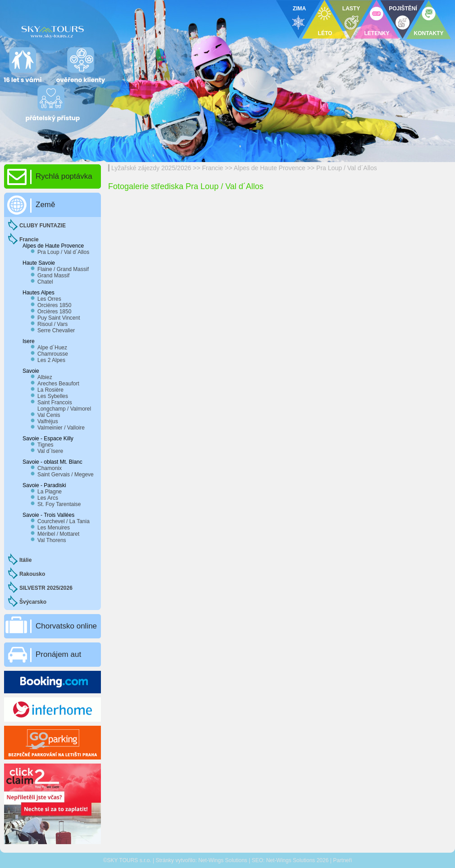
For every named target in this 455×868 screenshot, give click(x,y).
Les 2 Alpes (51, 360)
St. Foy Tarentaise (59, 504)
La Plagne (50, 492)
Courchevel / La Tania (64, 521)
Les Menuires (54, 528)
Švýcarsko (33, 602)
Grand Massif (53, 276)
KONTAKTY (429, 33)
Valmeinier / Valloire (61, 428)
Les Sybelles (53, 396)
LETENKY (377, 33)
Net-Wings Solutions (223, 860)
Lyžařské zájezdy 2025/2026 (151, 168)
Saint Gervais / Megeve (66, 475)
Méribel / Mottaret (58, 534)
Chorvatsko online (66, 626)
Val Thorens (52, 540)
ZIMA (299, 9)
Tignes (45, 445)
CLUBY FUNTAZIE (43, 226)
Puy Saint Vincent (59, 318)
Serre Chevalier (56, 330)
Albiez (45, 377)
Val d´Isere (50, 451)
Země (45, 205)
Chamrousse (53, 354)
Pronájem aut (58, 654)
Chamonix (50, 468)
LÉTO (325, 33)
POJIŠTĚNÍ (403, 9)
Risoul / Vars (52, 324)
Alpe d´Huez (52, 348)
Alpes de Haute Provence (270, 168)
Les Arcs (48, 498)
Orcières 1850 (54, 312)
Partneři (342, 860)
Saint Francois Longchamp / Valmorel (64, 406)
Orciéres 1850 (54, 305)
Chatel (45, 282)
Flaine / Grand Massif (63, 269)
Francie (213, 168)
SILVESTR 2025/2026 (46, 588)
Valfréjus (48, 421)
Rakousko (32, 574)
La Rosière (50, 390)
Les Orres (49, 299)
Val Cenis (49, 415)
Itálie (25, 560)
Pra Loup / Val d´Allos (347, 168)
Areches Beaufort (58, 384)
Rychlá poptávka (64, 176)
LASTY (351, 9)
